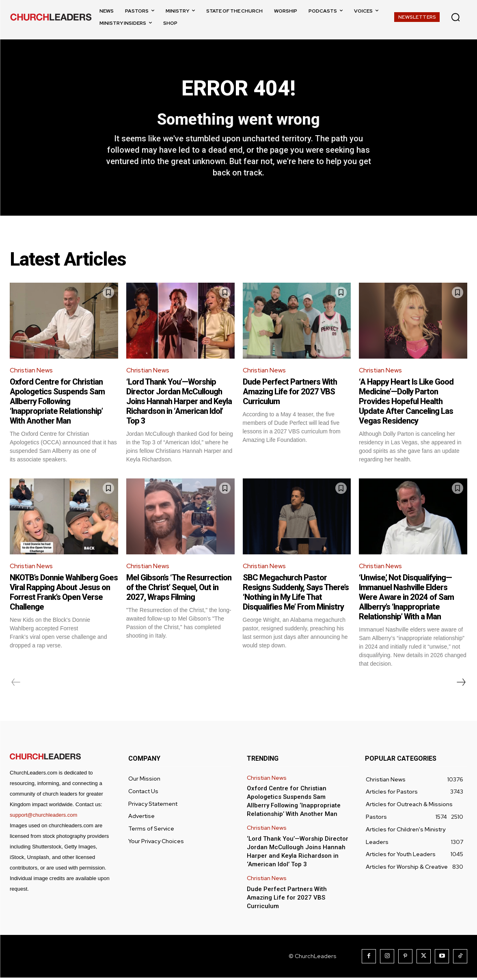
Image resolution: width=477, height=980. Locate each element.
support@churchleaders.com (43, 817)
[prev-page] (16, 685)
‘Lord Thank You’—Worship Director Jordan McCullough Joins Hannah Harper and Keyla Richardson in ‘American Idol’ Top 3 (179, 403)
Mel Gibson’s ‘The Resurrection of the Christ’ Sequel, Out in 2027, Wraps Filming (179, 590)
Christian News (32, 372)
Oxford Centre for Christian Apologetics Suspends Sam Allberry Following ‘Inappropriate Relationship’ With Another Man (57, 403)
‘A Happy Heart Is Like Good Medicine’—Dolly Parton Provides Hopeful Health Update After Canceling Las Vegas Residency (406, 403)
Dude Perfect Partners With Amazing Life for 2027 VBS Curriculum (290, 394)
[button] (455, 17)
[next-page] (461, 685)
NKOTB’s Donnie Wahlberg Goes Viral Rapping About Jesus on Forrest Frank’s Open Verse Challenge (64, 595)
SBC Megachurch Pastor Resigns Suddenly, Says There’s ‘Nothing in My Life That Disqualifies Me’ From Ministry (296, 595)
